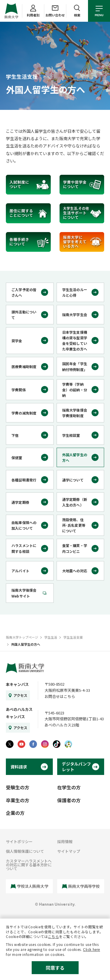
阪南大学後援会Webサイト (24, 593)
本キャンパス (17, 684)
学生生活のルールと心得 (75, 292)
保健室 (17, 458)
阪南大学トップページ (22, 637)
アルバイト (20, 571)
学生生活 (51, 637)
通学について (73, 480)
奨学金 (17, 341)
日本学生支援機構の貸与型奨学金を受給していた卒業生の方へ (75, 341)
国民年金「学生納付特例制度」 (75, 366)
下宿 (15, 435)
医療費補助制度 (24, 366)
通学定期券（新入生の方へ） (75, 502)
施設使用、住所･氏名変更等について (74, 525)
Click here (92, 949)
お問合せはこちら (60, 696)
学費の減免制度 (24, 413)
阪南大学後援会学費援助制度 (75, 413)
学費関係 (19, 390)
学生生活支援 (73, 637)
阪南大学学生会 (75, 314)
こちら (53, 936)
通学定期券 (20, 502)
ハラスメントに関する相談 (24, 548)
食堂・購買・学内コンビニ (75, 548)
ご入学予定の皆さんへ (24, 292)
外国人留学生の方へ (75, 457)
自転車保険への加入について (24, 525)
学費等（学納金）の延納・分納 (75, 390)
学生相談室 (71, 435)
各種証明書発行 (24, 480)
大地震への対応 (75, 571)
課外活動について (24, 315)
